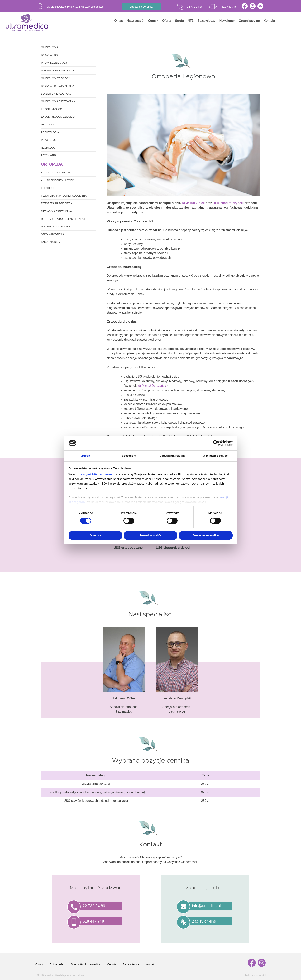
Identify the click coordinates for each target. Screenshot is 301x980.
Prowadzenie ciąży (54, 63)
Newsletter (227, 21)
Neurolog (48, 148)
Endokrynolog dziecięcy (58, 117)
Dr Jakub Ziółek (193, 203)
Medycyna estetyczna (56, 211)
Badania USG (49, 55)
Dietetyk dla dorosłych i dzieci (63, 219)
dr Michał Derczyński (152, 386)
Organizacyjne (249, 21)
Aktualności (57, 964)
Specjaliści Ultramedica (86, 964)
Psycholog (49, 140)
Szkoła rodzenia (53, 234)
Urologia (48, 125)
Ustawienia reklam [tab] (172, 456)
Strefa (179, 21)
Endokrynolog (52, 109)
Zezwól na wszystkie (206, 535)
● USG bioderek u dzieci (58, 180)
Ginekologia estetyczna (58, 101)
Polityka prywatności (255, 975)
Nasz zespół (136, 21)
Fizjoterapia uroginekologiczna (64, 196)
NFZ (191, 21)
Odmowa (95, 535)
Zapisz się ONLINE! (142, 7)
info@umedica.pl (206, 906)
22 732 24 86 (195, 7)
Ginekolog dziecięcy (55, 78)
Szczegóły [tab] (129, 456)
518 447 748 (229, 7)
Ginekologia (50, 47)
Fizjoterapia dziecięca (57, 203)
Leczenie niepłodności (57, 94)
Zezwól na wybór (150, 535)
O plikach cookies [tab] (215, 456)
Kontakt (269, 21)
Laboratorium (51, 242)
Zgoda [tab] (86, 456)
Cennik (153, 21)
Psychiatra (49, 155)
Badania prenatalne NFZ (57, 86)
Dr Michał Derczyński (228, 203)
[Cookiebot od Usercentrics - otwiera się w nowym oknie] (216, 443)
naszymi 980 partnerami (96, 474)
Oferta (167, 21)
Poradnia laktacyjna (56, 227)
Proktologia (50, 132)
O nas (118, 21)
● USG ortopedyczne (56, 173)
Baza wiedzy (206, 21)
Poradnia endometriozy (58, 70)
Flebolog (48, 188)
